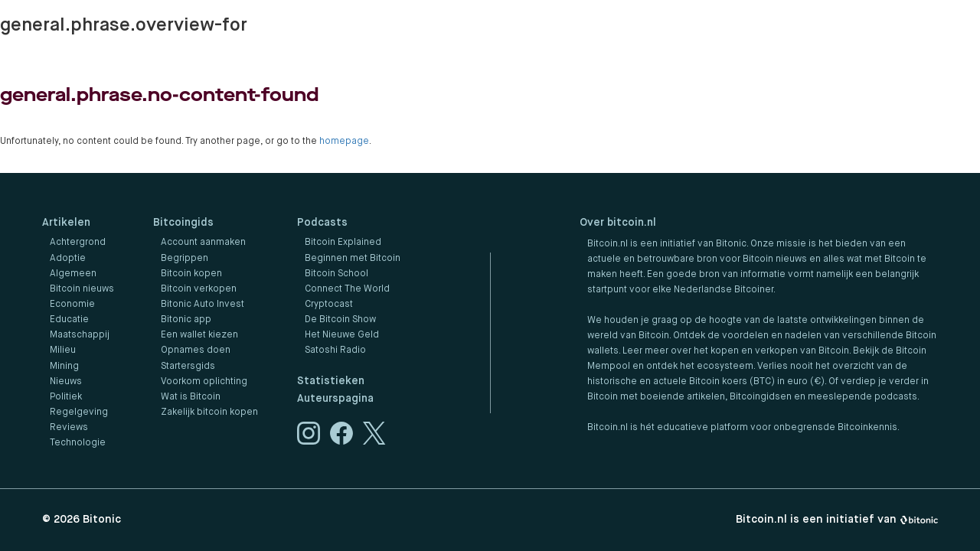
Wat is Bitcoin (191, 397)
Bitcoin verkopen (199, 289)
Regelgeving (79, 412)
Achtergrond (78, 243)
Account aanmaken (203, 243)
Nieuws (66, 382)
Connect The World (347, 289)
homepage (344, 142)
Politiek (66, 397)
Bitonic (102, 520)
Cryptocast (329, 305)
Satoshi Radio (335, 350)
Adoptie (68, 259)
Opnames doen (196, 350)
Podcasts (322, 223)
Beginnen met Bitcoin (353, 259)
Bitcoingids (183, 223)
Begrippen (185, 259)
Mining (64, 367)
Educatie (69, 320)
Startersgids (188, 367)
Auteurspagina (335, 399)
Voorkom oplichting (204, 382)
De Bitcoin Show (340, 320)
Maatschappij (80, 335)
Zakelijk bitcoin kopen (209, 412)
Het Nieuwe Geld (342, 335)
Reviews (69, 428)
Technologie (78, 443)
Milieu (63, 350)
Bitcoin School (336, 274)
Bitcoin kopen (191, 274)
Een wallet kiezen (199, 335)
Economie (72, 305)
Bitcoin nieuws (82, 289)
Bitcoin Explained (343, 243)
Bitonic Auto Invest (203, 305)
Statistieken (331, 381)
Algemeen (73, 274)
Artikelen (66, 223)
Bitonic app (186, 320)
